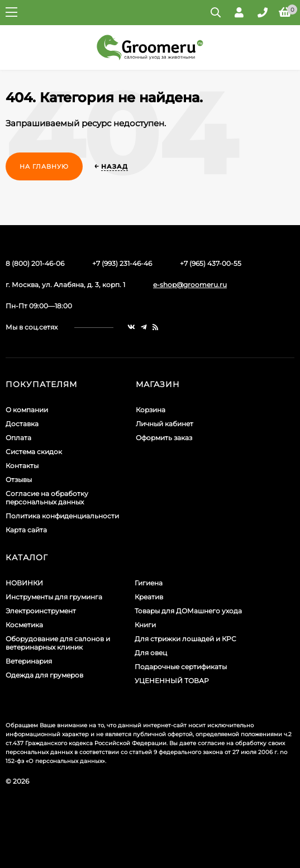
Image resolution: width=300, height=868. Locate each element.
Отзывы (19, 480)
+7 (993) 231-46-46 (122, 263)
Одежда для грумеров (44, 675)
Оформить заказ (164, 438)
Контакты (22, 466)
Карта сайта (26, 530)
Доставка (22, 424)
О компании (27, 410)
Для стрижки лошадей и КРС (185, 639)
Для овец (151, 653)
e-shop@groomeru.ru (190, 285)
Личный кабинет (165, 424)
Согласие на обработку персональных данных (47, 498)
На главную (44, 166)
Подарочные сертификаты (181, 667)
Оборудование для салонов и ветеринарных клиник (58, 643)
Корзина (151, 410)
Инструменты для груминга (54, 597)
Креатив (149, 597)
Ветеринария (29, 661)
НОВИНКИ (24, 583)
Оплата (18, 438)
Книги (145, 625)
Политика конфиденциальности (62, 516)
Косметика (24, 625)
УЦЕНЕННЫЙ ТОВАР (172, 681)
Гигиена (149, 583)
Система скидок (34, 452)
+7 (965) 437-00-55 (211, 263)
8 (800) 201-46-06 (35, 263)
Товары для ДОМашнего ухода (188, 611)
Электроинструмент (41, 611)
